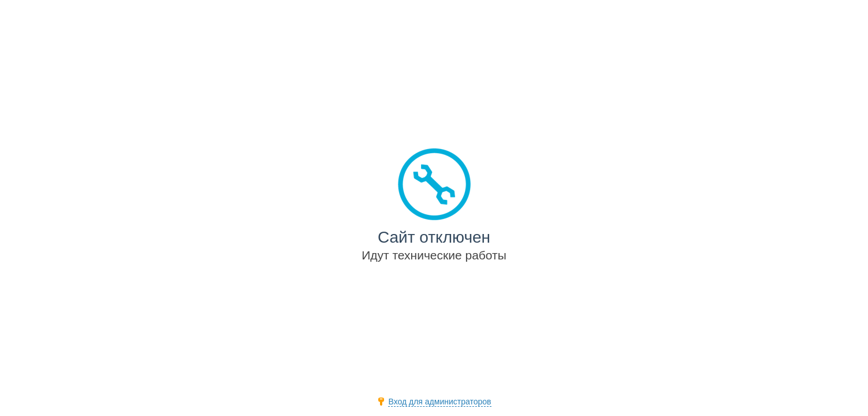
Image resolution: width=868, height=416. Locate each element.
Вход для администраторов (439, 402)
